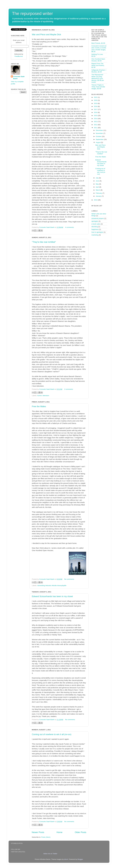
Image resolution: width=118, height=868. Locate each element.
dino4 (66, 859)
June (98, 181)
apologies (95, 221)
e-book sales (96, 224)
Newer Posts (38, 832)
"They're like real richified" (44, 242)
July (97, 178)
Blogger (80, 859)
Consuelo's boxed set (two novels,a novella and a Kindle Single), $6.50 (99, 49)
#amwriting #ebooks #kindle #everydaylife (52, 585)
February (99, 193)
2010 (96, 200)
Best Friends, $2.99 (98, 43)
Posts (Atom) (46, 837)
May (97, 184)
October (99, 136)
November (100, 133)
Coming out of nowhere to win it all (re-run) (52, 734)
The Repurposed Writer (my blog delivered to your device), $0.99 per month (98, 78)
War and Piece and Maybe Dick (46, 35)
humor (40, 396)
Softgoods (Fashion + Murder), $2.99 (99, 71)
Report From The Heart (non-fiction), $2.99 (98, 65)
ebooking (95, 227)
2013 (96, 122)
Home (59, 832)
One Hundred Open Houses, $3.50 (98, 60)
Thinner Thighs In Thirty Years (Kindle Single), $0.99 (98, 87)
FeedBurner (19, 56)
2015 (96, 116)
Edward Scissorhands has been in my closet (52, 596)
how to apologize (97, 232)
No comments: (69, 579)
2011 (96, 128)
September (100, 139)
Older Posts (81, 832)
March (98, 190)
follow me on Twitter (50, 854)
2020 (96, 100)
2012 (96, 125)
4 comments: (70, 227)
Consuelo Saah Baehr (19, 78)
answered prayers (98, 218)
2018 (96, 106)
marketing (95, 235)
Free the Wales (39, 406)
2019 (96, 103)
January (99, 196)
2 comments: (69, 389)
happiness (95, 229)
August (98, 142)
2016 (96, 112)
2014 (96, 119)
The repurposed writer (32, 14)
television (46, 396)
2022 (96, 97)
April (98, 187)
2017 (96, 109)
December (100, 130)
